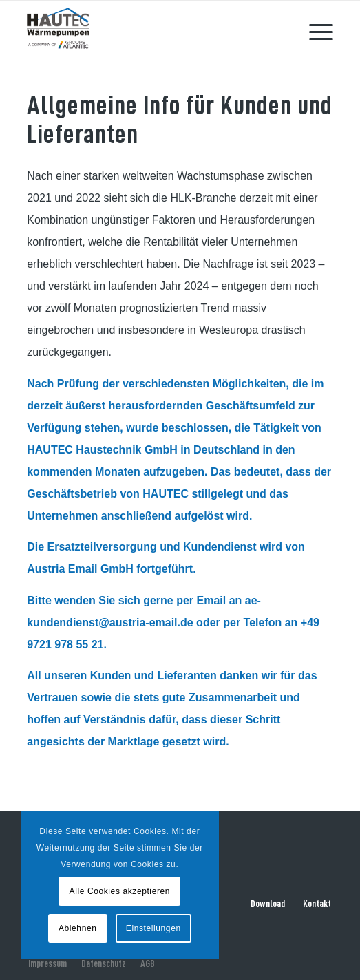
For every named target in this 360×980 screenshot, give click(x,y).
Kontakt (317, 904)
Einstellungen (153, 928)
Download (268, 904)
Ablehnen (78, 928)
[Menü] (314, 28)
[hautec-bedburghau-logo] (149, 28)
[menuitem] (314, 28)
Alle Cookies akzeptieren (120, 891)
